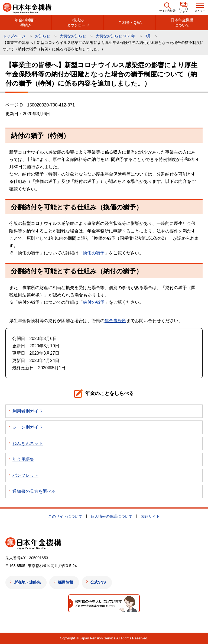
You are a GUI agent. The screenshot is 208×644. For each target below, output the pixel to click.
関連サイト (150, 516)
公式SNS (98, 582)
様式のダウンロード (78, 22)
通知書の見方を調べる (34, 491)
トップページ (14, 36)
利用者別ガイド (28, 411)
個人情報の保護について (112, 516)
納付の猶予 (94, 302)
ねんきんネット (28, 443)
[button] (167, 7)
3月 (148, 36)
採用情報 (66, 582)
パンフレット (25, 475)
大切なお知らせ (73, 36)
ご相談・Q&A (130, 22)
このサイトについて (65, 516)
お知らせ (43, 36)
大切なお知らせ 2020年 (116, 36)
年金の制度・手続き (26, 22)
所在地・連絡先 (27, 582)
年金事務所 (115, 321)
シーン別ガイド (28, 427)
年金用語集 (23, 459)
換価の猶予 (94, 253)
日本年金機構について (182, 22)
